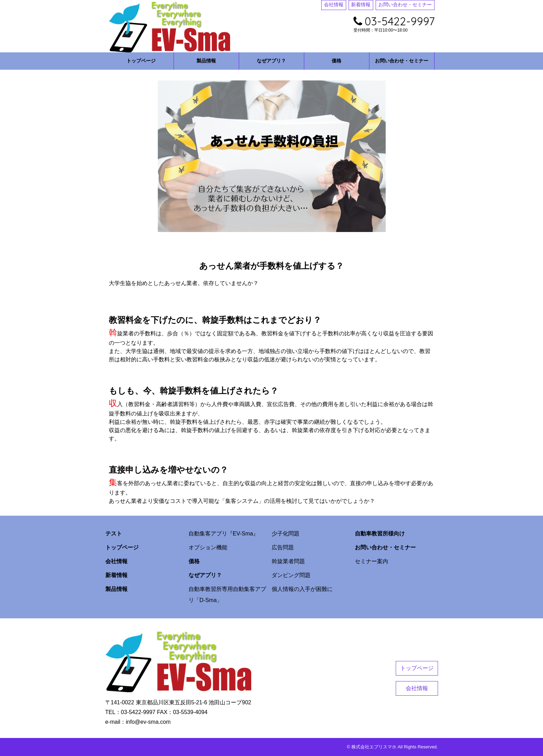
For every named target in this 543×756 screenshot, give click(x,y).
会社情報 (334, 5)
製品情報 (206, 61)
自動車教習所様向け (380, 534)
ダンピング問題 (291, 575)
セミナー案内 (371, 561)
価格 (336, 61)
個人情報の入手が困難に (302, 589)
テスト (114, 534)
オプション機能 (208, 547)
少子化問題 (286, 534)
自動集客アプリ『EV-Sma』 (224, 534)
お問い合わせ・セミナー (405, 5)
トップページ (141, 61)
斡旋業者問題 (288, 561)
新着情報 (361, 5)
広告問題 (283, 547)
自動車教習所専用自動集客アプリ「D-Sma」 (227, 595)
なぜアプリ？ (271, 61)
